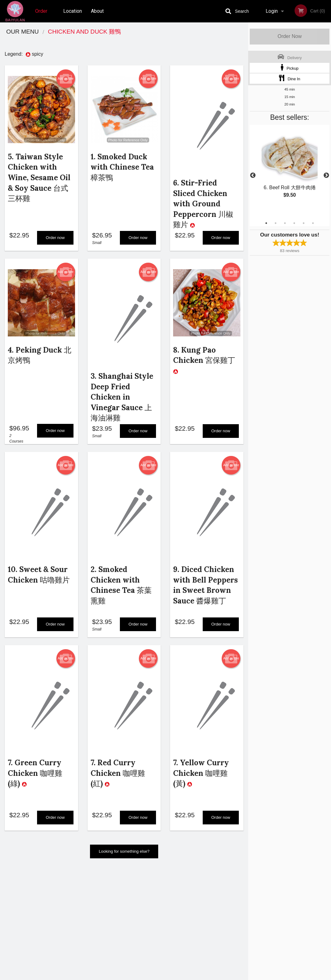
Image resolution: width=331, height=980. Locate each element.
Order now (55, 240)
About (97, 11)
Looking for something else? (124, 861)
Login (272, 11)
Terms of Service (176, 976)
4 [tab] (294, 223)
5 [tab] (304, 223)
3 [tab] (285, 223)
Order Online (42, 15)
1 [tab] (266, 223)
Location (73, 11)
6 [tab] (313, 223)
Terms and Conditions (215, 912)
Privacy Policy (209, 919)
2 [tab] (276, 223)
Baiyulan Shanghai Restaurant (59, 889)
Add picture (66, 79)
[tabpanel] (290, 168)
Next (326, 176)
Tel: (264, 912)
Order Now (289, 36)
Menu (149, 897)
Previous (253, 176)
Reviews (204, 897)
